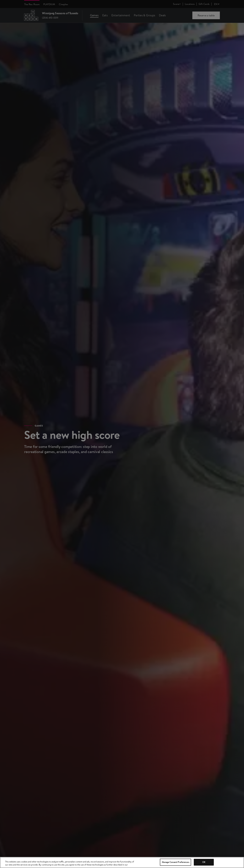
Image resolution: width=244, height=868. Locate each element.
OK (204, 862)
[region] (122, 862)
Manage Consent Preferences (175, 862)
